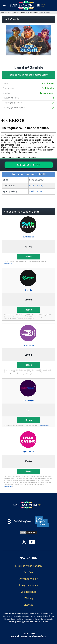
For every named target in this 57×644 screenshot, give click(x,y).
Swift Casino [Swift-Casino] (36, 192)
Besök (28, 256)
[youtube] (32, 542)
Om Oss (29, 572)
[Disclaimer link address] (22, 521)
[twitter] (24, 542)
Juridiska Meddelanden (28, 566)
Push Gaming (36, 186)
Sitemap (28, 605)
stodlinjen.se (8, 263)
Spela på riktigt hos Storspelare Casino (29, 75)
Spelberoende (28, 592)
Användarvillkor (28, 579)
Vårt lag (29, 598)
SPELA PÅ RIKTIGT (29, 165)
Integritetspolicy (28, 585)
